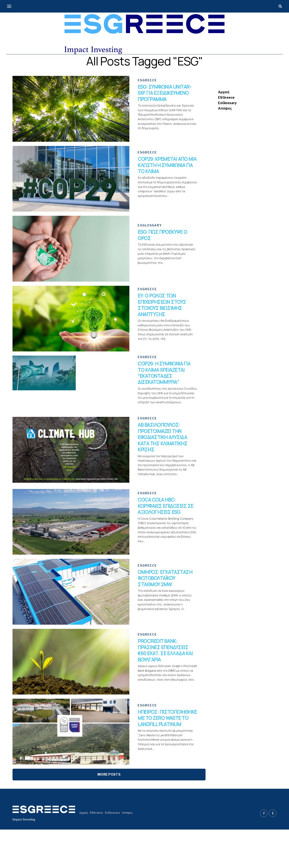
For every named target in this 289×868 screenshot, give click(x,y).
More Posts (109, 813)
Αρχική (224, 92)
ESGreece (226, 98)
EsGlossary (227, 103)
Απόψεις (225, 108)
